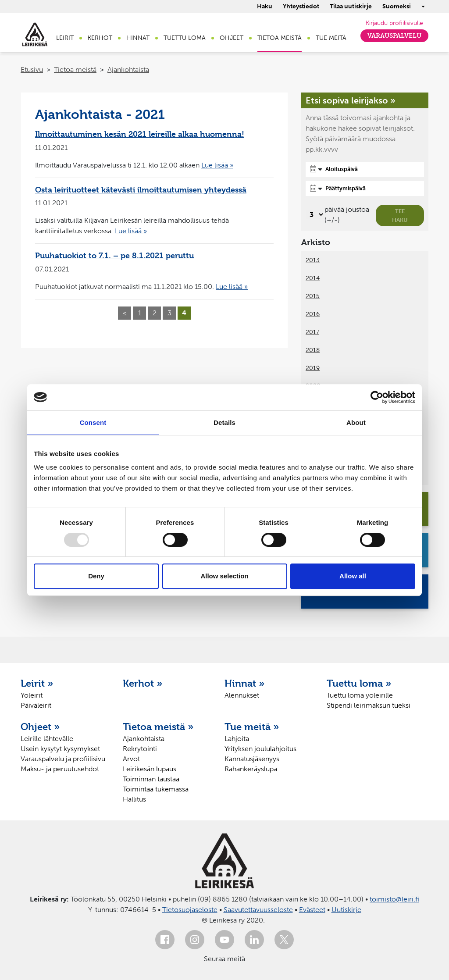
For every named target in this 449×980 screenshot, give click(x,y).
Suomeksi (397, 6)
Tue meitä (331, 38)
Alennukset (242, 695)
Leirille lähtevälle (47, 739)
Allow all (353, 576)
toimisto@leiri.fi (394, 899)
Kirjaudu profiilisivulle (394, 23)
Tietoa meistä (280, 38)
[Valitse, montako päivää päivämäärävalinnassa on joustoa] (315, 215)
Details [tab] (224, 422)
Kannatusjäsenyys (252, 759)
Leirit (65, 38)
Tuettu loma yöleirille (360, 695)
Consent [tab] (93, 422)
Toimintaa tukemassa (156, 789)
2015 (313, 296)
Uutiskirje (346, 910)
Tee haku (400, 216)
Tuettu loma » (359, 683)
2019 (313, 368)
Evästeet (312, 910)
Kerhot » (143, 683)
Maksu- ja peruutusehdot (60, 769)
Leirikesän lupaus (150, 769)
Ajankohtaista (128, 69)
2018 (313, 350)
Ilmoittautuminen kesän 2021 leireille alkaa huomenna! (140, 134)
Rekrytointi (140, 749)
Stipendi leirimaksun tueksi (369, 705)
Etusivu (32, 69)
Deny (96, 576)
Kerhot (100, 38)
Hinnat (138, 38)
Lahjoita (237, 739)
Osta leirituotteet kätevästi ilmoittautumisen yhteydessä (141, 190)
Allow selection (224, 576)
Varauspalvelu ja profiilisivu (63, 759)
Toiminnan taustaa (151, 779)
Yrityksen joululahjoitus (260, 749)
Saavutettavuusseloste (258, 910)
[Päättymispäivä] (365, 189)
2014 (313, 278)
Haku (265, 6)
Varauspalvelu (394, 36)
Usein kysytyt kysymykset (60, 749)
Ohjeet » (40, 727)
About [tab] (356, 422)
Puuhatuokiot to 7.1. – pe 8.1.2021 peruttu (114, 255)
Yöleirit (32, 695)
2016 (313, 314)
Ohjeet (232, 38)
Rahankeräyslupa (251, 769)
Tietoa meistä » (158, 727)
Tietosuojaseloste (190, 910)
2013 (313, 260)
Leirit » (37, 683)
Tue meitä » (252, 727)
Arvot (131, 759)
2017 (312, 332)
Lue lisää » (217, 165)
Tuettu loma (185, 38)
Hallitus (134, 799)
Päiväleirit (36, 705)
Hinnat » (245, 683)
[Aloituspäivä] (365, 169)
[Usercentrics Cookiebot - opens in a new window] (377, 397)
